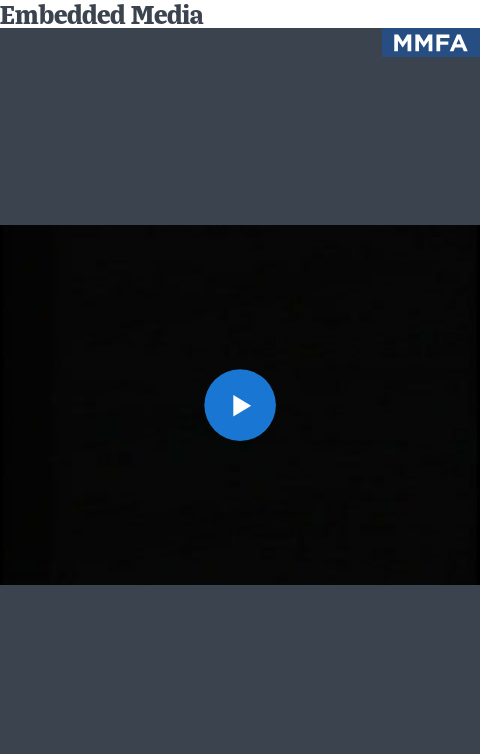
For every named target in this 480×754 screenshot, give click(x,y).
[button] (240, 405)
